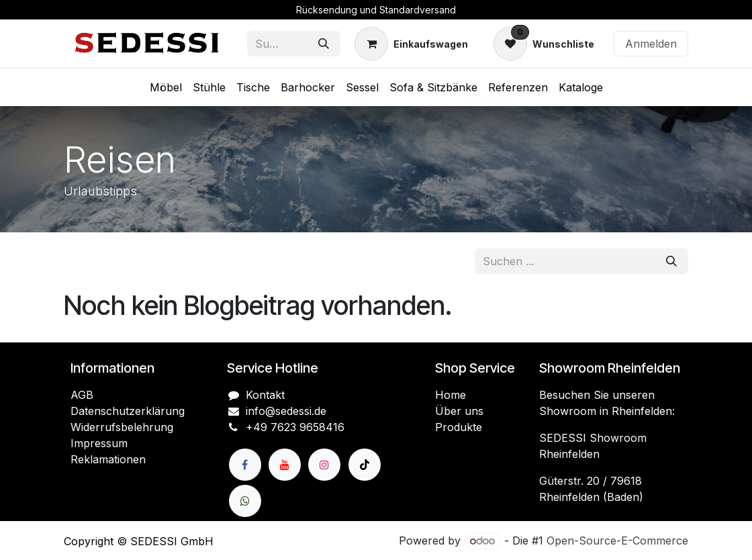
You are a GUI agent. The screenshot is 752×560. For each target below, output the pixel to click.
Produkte (459, 427)
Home (451, 395)
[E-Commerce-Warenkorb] (411, 44)
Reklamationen (108, 459)
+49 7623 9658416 (295, 427)
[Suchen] (324, 44)
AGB (82, 395)
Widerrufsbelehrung (122, 427)
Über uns (459, 411)
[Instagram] (324, 465)
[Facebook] (245, 465)
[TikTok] (365, 465)
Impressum (99, 443)
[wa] (245, 501)
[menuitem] (166, 87)
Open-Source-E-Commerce (617, 541)
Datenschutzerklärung (128, 411)
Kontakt (265, 395)
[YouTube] (285, 465)
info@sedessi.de (286, 411)
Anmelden (651, 44)
